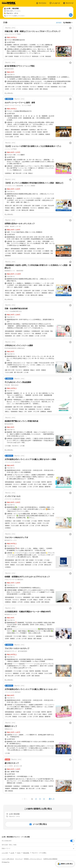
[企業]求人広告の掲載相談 (50, 859)
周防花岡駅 (26, 853)
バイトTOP (5, 853)
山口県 (12, 853)
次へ (51, 799)
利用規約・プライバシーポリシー (33, 859)
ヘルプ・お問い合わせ (8, 859)
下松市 (19, 853)
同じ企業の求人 (9, 93)
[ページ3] (40, 799)
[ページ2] (36, 799)
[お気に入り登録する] (70, 28)
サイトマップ (19, 859)
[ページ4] (44, 799)
